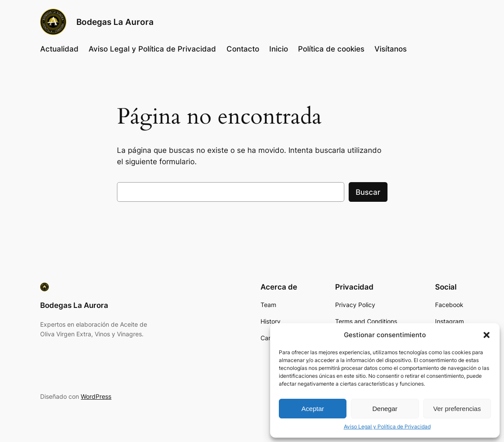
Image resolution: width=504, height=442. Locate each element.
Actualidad (59, 49)
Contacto (243, 49)
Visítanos (391, 49)
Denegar (385, 409)
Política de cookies (331, 49)
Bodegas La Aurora (115, 22)
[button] (487, 335)
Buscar (368, 192)
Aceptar (313, 409)
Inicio (279, 49)
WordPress (96, 396)
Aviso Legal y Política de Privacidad (387, 426)
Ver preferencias (457, 409)
